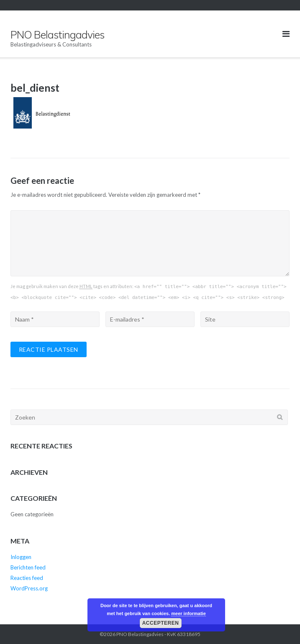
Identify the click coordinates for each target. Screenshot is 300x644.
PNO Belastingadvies (140, 634)
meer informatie (188, 613)
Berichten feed (28, 567)
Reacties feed (27, 578)
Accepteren (161, 623)
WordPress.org (29, 588)
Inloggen (21, 557)
